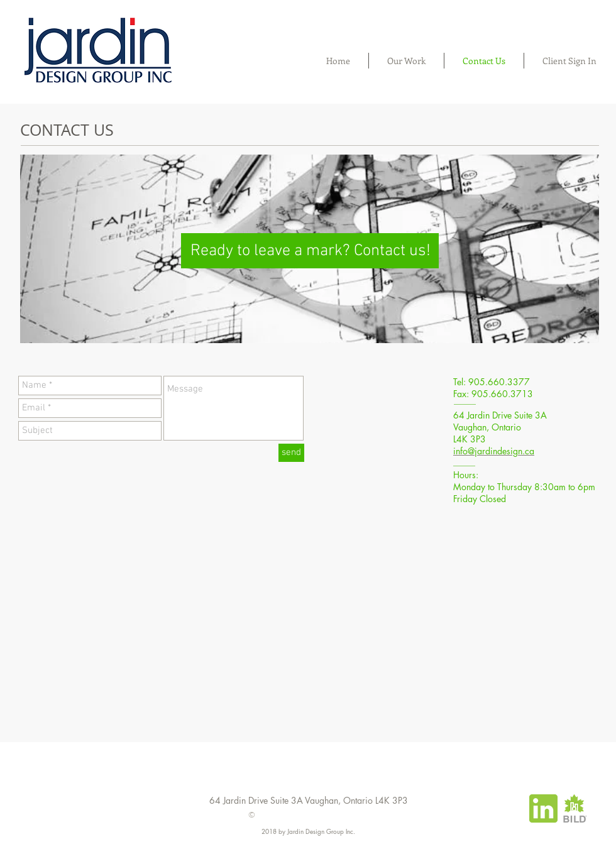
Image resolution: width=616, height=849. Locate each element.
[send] (291, 453)
